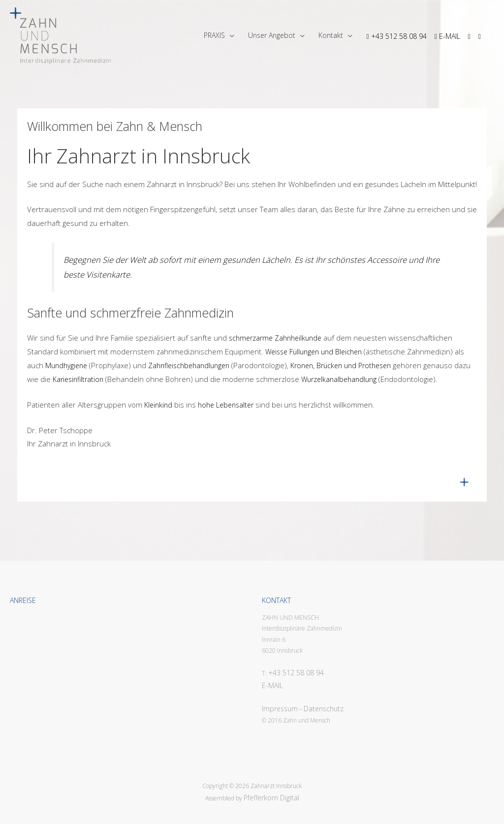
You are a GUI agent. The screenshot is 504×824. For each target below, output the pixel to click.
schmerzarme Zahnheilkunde (274, 338)
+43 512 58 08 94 (296, 673)
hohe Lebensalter (226, 405)
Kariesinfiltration (78, 379)
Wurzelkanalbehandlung (339, 379)
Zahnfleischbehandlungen (189, 365)
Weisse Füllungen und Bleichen (314, 352)
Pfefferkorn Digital (271, 798)
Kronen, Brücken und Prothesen (341, 365)
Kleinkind (158, 405)
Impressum (280, 709)
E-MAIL (272, 685)
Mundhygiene (66, 365)
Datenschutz (324, 709)
